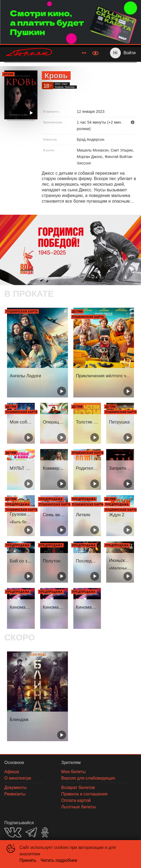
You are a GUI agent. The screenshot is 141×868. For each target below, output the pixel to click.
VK (13, 832)
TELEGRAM (31, 832)
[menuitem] (84, 53)
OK (45, 832)
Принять (28, 860)
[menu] (73, 53)
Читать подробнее (59, 860)
